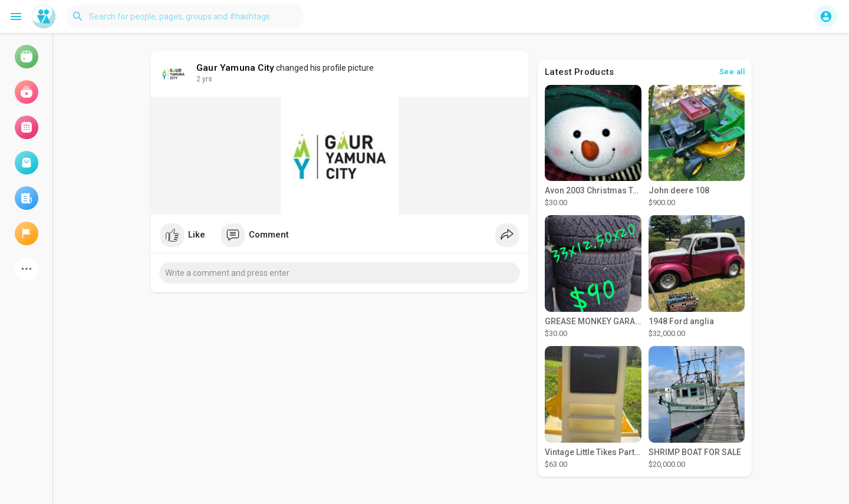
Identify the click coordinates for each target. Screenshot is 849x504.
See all (732, 72)
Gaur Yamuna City (235, 68)
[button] (185, 17)
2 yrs (204, 79)
